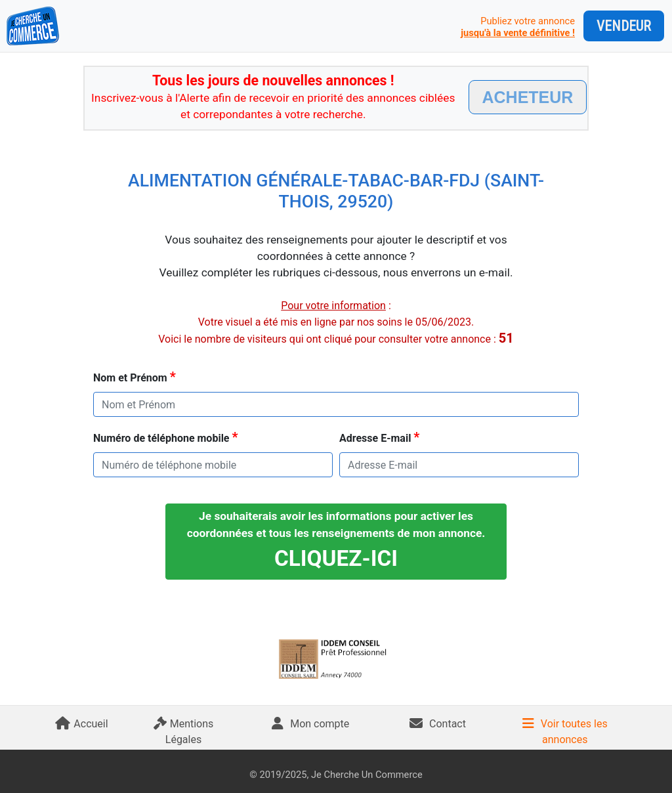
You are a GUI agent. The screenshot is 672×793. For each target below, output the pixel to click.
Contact (438, 724)
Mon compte (310, 724)
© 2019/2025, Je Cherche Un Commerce (336, 775)
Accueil (81, 724)
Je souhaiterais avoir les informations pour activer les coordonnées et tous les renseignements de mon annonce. (336, 540)
